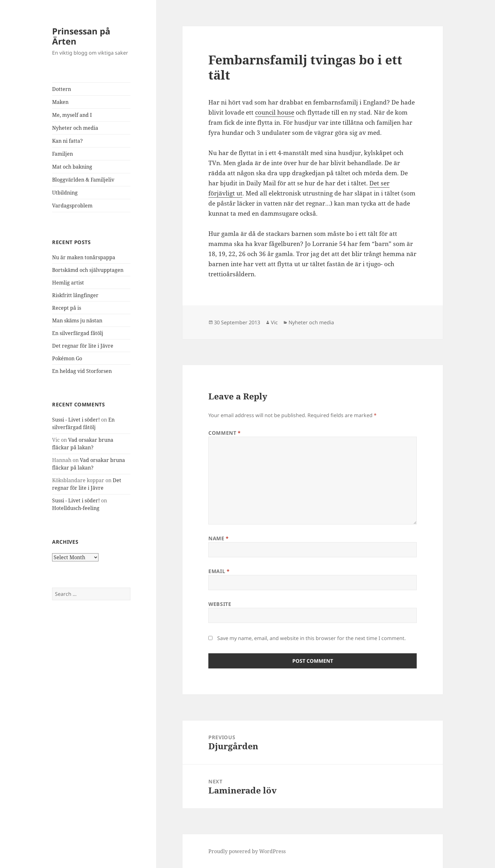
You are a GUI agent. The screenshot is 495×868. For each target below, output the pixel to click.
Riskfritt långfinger (75, 295)
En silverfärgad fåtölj (78, 333)
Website (220, 604)
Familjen (63, 154)
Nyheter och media (75, 128)
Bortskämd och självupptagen (88, 270)
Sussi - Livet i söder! (76, 420)
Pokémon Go (67, 358)
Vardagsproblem (72, 206)
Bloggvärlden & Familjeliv (83, 180)
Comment (225, 433)
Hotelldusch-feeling (76, 508)
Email (219, 571)
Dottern (62, 89)
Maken (60, 102)
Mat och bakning (72, 167)
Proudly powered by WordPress (247, 851)
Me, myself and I (72, 115)
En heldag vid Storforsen (82, 371)
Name (219, 538)
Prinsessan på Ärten (81, 36)
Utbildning (65, 193)
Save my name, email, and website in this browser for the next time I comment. (311, 638)
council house (275, 112)
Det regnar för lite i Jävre (83, 346)
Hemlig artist (68, 283)
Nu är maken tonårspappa (84, 257)
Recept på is (67, 308)
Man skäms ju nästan (77, 320)
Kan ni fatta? (67, 141)
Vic (274, 322)
